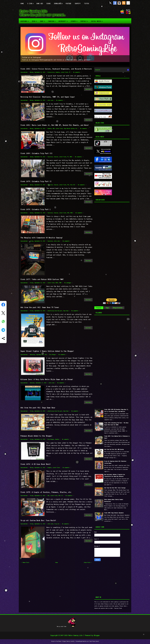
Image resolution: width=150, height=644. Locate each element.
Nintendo (25, 20)
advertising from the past (55, 311)
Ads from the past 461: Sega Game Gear (38, 408)
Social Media (97, 20)
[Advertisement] (109, 250)
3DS (48, 496)
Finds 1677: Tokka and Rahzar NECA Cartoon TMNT (42, 279)
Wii (76, 128)
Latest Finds (64, 72)
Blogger (97, 635)
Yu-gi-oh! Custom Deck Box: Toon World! (38, 520)
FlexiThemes (59, 641)
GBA (54, 128)
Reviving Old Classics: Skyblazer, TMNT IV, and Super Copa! (48, 97)
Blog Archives (118, 308)
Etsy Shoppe (52, 355)
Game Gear (66, 311)
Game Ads (40, 4)
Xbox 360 (73, 185)
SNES (71, 157)
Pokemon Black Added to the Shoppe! (36, 436)
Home (22, 4)
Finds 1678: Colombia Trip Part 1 (36, 209)
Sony (43, 20)
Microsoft (64, 20)
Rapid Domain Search (94, 641)
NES (68, 213)
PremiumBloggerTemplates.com (82, 641)
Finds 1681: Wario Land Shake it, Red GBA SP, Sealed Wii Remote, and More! (55, 125)
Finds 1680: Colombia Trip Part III (36, 153)
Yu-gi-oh (57, 524)
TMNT (60, 283)
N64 (59, 496)
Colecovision (51, 72)
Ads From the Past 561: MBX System (114, 449)
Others (75, 20)
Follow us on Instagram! (32, 57)
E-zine (31, 2)
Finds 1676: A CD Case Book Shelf (36, 464)
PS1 (68, 185)
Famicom (52, 20)
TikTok (86, 4)
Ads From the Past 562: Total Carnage (115, 488)
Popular (99, 308)
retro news (50, 100)
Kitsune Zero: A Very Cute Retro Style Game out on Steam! (47, 379)
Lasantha (72, 641)
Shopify (78, 4)
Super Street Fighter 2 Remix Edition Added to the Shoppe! (47, 351)
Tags (107, 308)
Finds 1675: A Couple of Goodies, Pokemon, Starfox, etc (46, 492)
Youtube (68, 4)
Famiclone (50, 157)
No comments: (77, 72)
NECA (57, 283)
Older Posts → (88, 562)
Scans (48, 4)
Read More (88, 89)
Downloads (59, 2)
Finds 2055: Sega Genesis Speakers (114, 513)
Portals (85, 20)
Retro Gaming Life (75, 635)
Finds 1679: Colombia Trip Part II (36, 181)
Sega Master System (69, 128)
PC (70, 72)
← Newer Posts (25, 562)
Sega (35, 20)
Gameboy (58, 72)
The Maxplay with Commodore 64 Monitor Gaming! (42, 238)
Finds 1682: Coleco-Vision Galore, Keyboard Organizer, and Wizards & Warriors (56, 69)
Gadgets (50, 468)
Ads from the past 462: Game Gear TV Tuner (40, 307)
